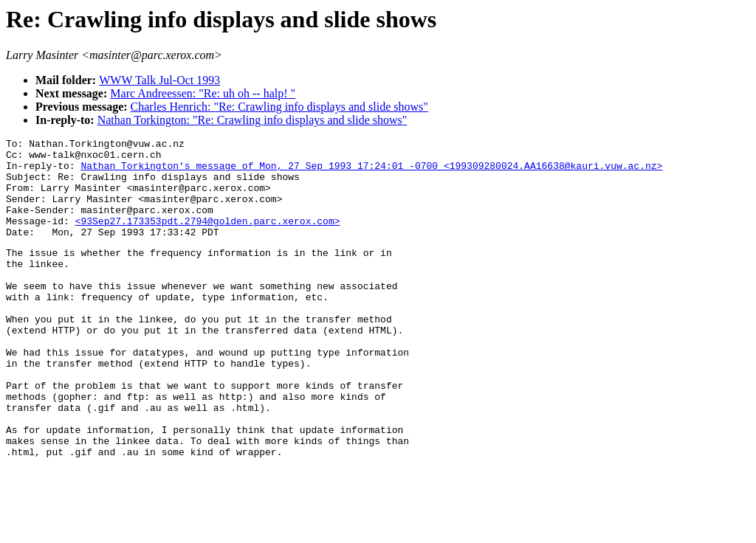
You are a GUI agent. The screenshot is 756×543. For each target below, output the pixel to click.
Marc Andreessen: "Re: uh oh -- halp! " (203, 93)
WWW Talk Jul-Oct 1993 (159, 80)
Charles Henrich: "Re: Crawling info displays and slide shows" (279, 107)
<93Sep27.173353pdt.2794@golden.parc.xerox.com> (208, 238)
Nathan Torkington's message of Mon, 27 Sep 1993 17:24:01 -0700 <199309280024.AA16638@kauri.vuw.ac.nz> (371, 172)
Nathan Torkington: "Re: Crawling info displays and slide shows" (252, 120)
